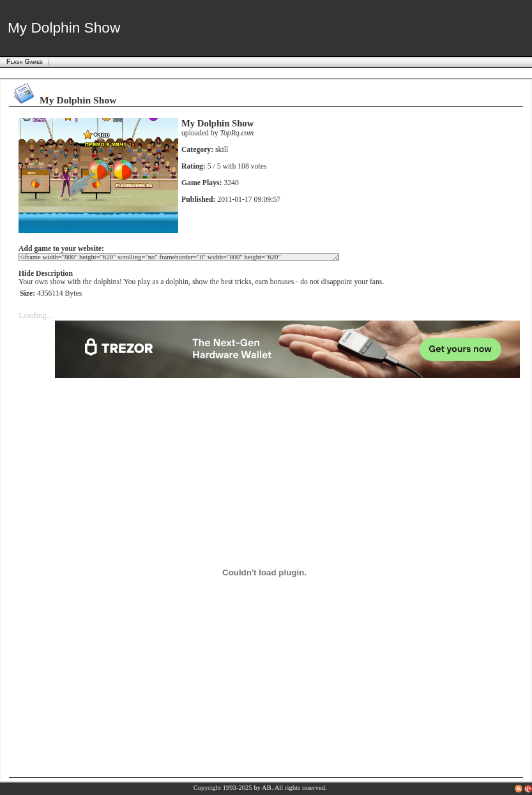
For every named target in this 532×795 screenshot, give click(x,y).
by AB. (263, 788)
